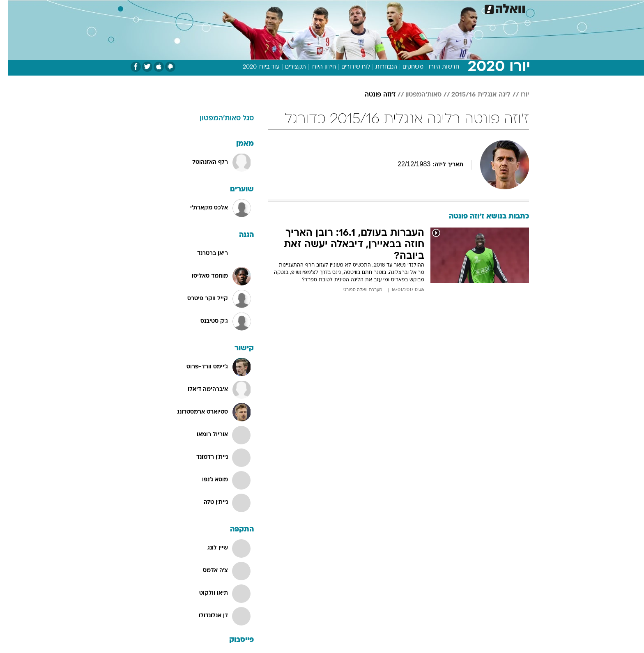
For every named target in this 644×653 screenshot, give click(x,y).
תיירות (274, 8)
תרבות (397, 8)
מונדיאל (426, 8)
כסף (348, 8)
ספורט (455, 8)
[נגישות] (11, 8)
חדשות (483, 8)
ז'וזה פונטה (372, 95)
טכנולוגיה (243, 8)
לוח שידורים (348, 67)
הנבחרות (378, 67)
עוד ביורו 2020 (253, 67)
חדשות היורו (436, 67)
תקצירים (288, 67)
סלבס (371, 8)
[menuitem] (478, 8)
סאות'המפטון (416, 95)
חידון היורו (316, 67)
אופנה (213, 8)
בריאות (301, 8)
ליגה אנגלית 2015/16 (473, 95)
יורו (517, 95)
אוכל (327, 8)
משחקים (405, 67)
